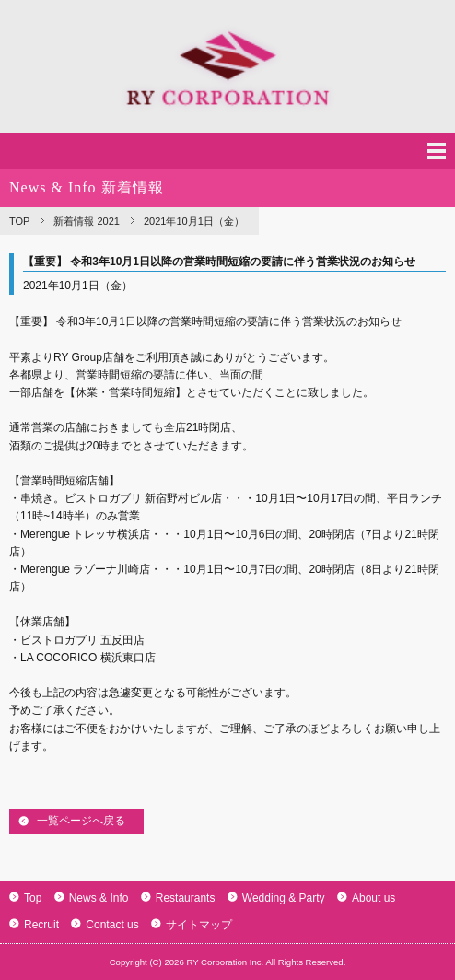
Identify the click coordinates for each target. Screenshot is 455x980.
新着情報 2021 (87, 221)
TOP (19, 221)
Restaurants (178, 898)
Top (25, 898)
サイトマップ (192, 925)
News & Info (92, 898)
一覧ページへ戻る (81, 821)
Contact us (105, 925)
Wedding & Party (276, 898)
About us (366, 898)
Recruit (34, 925)
